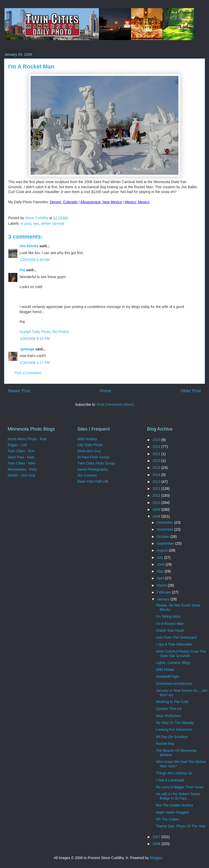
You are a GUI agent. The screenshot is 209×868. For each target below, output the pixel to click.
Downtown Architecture (174, 684)
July (160, 557)
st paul (26, 223)
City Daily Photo (90, 445)
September (166, 543)
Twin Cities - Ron (21, 451)
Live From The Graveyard (176, 637)
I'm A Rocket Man (170, 624)
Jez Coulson (87, 475)
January (164, 599)
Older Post (191, 391)
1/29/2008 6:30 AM (35, 260)
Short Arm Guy (89, 451)
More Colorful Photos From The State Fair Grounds (181, 654)
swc (36, 223)
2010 (157, 503)
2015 (157, 468)
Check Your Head (170, 631)
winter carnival (53, 223)
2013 (157, 482)
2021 (157, 454)
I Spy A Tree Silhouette (174, 644)
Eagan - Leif (17, 445)
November (165, 529)
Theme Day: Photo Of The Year (181, 826)
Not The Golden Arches (174, 805)
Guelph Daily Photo (35, 332)
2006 (157, 844)
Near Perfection (168, 716)
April (161, 578)
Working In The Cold (172, 702)
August (163, 550)
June (161, 564)
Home (105, 391)
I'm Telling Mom (168, 616)
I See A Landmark (170, 780)
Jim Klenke (29, 246)
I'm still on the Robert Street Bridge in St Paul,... (178, 796)
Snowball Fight (168, 676)
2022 (157, 447)
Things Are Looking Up (174, 773)
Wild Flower (165, 670)
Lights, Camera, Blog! (173, 663)
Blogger (156, 858)
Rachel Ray (165, 744)
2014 (157, 475)
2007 (157, 837)
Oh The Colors (168, 819)
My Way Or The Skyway (175, 723)
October (164, 537)
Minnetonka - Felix (22, 469)
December (165, 522)
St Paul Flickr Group (93, 457)
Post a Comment (28, 373)
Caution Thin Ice (169, 709)
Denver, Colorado (64, 202)
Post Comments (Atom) (115, 405)
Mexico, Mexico (137, 202)
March (162, 585)
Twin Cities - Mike (22, 463)
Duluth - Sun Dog (21, 475)
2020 (157, 461)
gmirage (27, 349)
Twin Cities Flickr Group (96, 463)
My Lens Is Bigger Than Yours (180, 787)
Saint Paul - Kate (21, 457)
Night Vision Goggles (173, 812)
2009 (157, 509)
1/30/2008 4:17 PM (35, 363)
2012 (157, 489)
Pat (22, 270)
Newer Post (19, 391)
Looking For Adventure (174, 730)
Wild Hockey (87, 439)
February (164, 592)
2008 (157, 516)
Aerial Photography (92, 469)
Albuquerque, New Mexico (101, 202)
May (161, 571)
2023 (157, 440)
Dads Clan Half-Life (93, 481)
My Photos (61, 332)
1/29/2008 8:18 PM (35, 339)
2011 (157, 495)
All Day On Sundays (172, 737)
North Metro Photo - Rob (27, 439)
